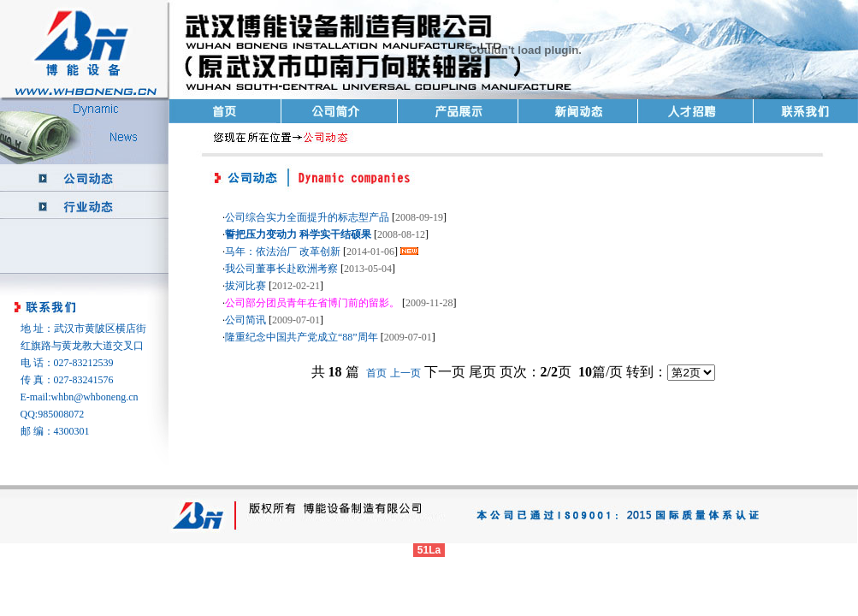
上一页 (405, 373)
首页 (376, 373)
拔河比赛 (246, 286)
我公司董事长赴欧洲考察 (281, 269)
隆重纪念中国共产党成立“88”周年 (302, 337)
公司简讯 (246, 320)
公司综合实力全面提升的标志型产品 (307, 217)
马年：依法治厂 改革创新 (283, 252)
